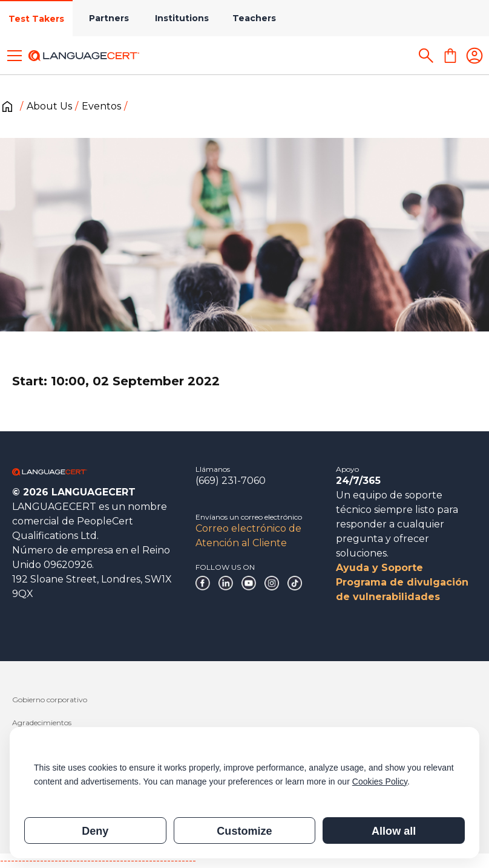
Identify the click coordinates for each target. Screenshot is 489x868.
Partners (109, 18)
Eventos (101, 106)
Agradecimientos (42, 723)
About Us (49, 106)
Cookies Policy (380, 782)
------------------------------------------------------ (98, 860)
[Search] (426, 56)
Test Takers (36, 19)
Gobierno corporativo (50, 700)
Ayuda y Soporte (379, 568)
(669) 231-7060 (231, 481)
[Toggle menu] (15, 56)
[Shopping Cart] (450, 56)
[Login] (474, 56)
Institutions (182, 18)
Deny (95, 831)
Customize (244, 831)
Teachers (254, 18)
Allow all (394, 831)
